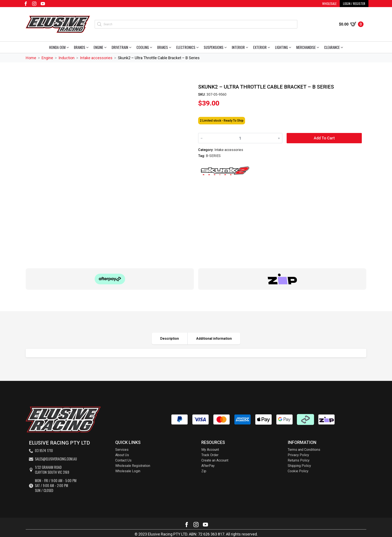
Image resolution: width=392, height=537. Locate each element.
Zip (204, 471)
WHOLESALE (329, 3)
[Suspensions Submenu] (226, 47)
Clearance (332, 47)
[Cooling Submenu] (152, 47)
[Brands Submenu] (88, 47)
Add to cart (324, 138)
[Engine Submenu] (106, 47)
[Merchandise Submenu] (319, 47)
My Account (210, 450)
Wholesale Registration (133, 466)
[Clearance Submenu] (343, 47)
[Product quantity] (240, 138)
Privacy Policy (298, 455)
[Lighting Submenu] (291, 47)
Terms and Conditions (304, 450)
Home (31, 58)
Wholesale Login (128, 471)
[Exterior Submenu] (270, 47)
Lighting (281, 47)
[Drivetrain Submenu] (131, 47)
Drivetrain (120, 47)
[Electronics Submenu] (198, 47)
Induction (67, 58)
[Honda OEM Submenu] (68, 47)
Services (122, 450)
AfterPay (208, 466)
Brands (80, 47)
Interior (238, 47)
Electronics (186, 47)
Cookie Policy (298, 471)
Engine (98, 47)
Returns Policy (299, 460)
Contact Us (123, 460)
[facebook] (26, 4)
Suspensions (214, 47)
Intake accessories (96, 58)
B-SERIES (213, 156)
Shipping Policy (299, 466)
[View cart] (351, 24)
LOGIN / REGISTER (354, 3)
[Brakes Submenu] (171, 47)
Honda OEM (57, 47)
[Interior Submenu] (248, 47)
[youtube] (43, 4)
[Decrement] (202, 138)
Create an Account (215, 460)
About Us (122, 455)
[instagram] (34, 4)
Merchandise (306, 47)
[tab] (170, 339)
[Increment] (279, 138)
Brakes (163, 47)
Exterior (260, 47)
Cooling (143, 47)
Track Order (210, 455)
